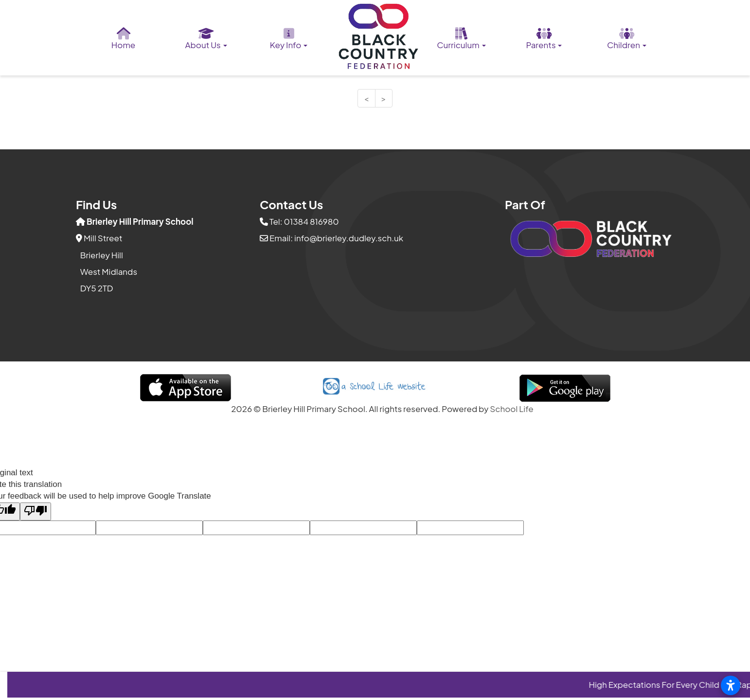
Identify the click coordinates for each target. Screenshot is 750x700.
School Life (512, 409)
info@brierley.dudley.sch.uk (349, 238)
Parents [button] (544, 39)
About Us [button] (206, 39)
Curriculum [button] (461, 39)
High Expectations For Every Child (660, 684)
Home (124, 39)
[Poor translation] (36, 512)
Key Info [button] (289, 39)
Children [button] (627, 39)
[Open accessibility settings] (731, 685)
